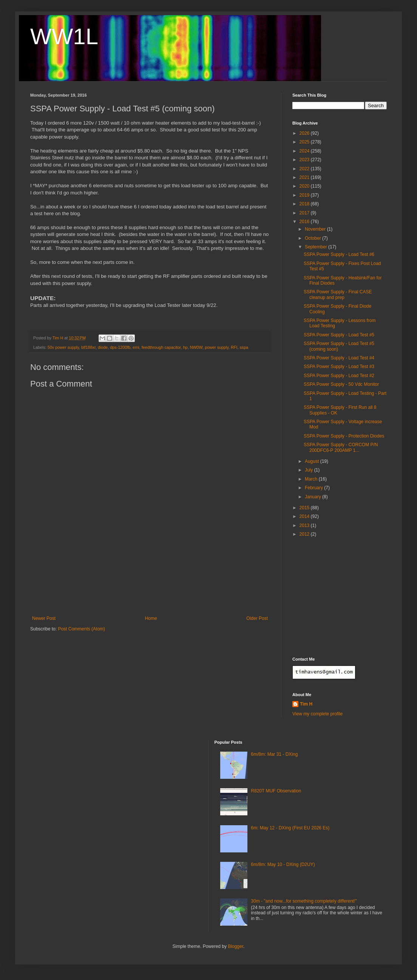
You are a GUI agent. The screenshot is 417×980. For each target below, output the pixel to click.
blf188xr (88, 347)
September (317, 247)
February (314, 488)
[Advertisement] (150, 583)
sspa (244, 347)
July (310, 470)
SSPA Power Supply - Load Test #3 (339, 367)
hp (185, 347)
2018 (305, 204)
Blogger (236, 946)
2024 (305, 151)
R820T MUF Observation (276, 791)
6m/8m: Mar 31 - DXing (274, 754)
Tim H (306, 704)
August (313, 461)
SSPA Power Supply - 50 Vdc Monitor (341, 384)
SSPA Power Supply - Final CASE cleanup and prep (338, 294)
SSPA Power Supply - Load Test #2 (339, 376)
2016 (305, 222)
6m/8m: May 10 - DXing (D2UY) (283, 864)
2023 (305, 160)
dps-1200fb (120, 347)
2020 (305, 186)
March (312, 479)
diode (103, 347)
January (314, 497)
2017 (305, 213)
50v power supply (63, 347)
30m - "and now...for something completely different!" (304, 901)
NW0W (196, 347)
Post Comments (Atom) (81, 629)
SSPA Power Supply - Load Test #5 (339, 335)
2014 (305, 516)
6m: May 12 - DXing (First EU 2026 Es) (290, 828)
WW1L (64, 36)
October (314, 238)
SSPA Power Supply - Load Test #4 (339, 358)
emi (136, 347)
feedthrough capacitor (161, 347)
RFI (234, 347)
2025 (305, 142)
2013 (305, 525)
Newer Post (44, 618)
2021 (305, 177)
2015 (305, 508)
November (316, 229)
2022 (305, 169)
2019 (305, 195)
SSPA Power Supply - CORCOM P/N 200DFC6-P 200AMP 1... (341, 447)
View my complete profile (317, 714)
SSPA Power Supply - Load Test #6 (339, 254)
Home (151, 618)
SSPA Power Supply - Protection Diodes (344, 436)
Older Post (257, 618)
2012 (305, 534)
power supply (217, 347)
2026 (305, 133)
